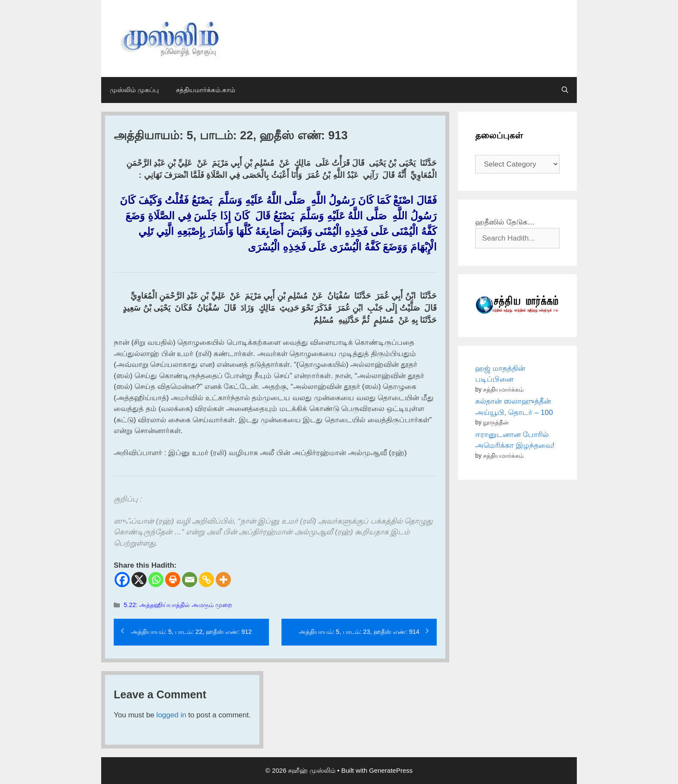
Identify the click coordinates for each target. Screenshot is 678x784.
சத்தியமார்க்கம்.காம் (206, 90)
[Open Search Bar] (565, 90)
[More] (223, 580)
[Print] (173, 580)
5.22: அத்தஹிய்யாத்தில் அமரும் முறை (178, 605)
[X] (139, 580)
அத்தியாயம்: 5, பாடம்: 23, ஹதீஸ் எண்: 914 (359, 632)
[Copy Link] (206, 580)
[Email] (190, 580)
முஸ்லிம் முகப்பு (134, 90)
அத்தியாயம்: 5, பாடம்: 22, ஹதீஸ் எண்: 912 (191, 632)
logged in (171, 715)
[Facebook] (122, 580)
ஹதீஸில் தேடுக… (505, 222)
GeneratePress (391, 770)
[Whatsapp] (156, 580)
